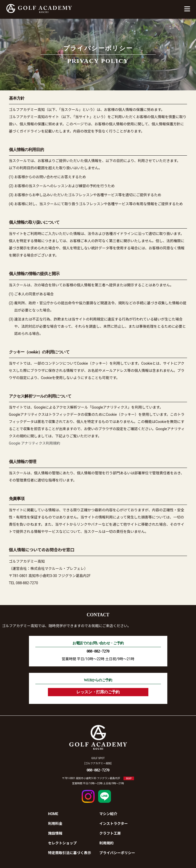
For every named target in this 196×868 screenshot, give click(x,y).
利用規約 (107, 843)
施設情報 (55, 833)
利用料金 (55, 824)
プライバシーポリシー (117, 853)
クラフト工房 (110, 833)
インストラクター (114, 824)
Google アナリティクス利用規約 (35, 443)
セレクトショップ (63, 843)
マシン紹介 (108, 814)
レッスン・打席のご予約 (98, 692)
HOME (53, 814)
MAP (129, 778)
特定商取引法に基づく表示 (70, 853)
